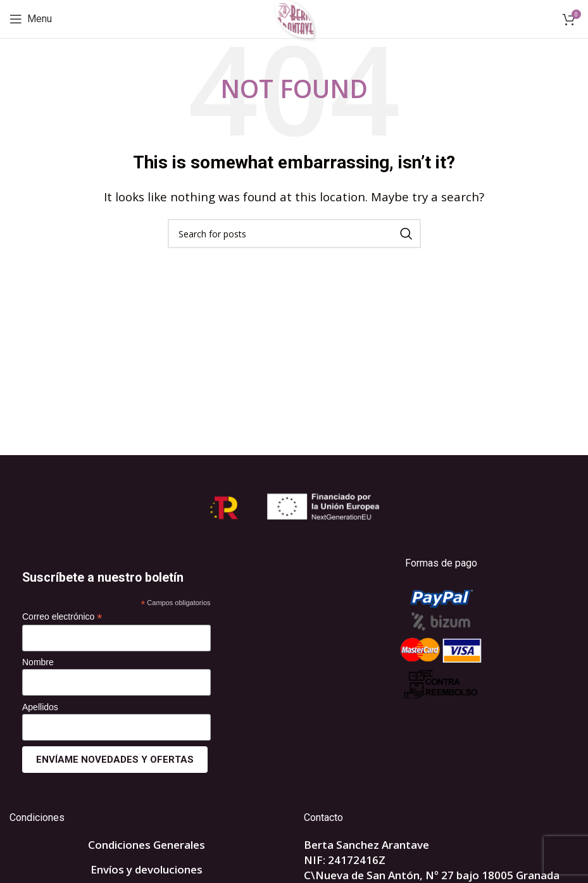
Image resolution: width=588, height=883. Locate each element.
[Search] (294, 234)
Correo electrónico (62, 617)
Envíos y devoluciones (147, 869)
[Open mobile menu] (31, 19)
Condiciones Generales (147, 845)
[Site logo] (294, 18)
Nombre (38, 662)
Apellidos (40, 707)
